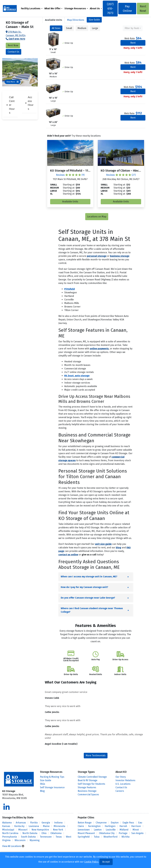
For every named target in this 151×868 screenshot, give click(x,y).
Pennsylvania (10, 837)
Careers (120, 791)
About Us (95, 8)
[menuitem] (32, 8)
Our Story (121, 777)
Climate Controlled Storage (92, 777)
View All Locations (13, 846)
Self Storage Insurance (52, 787)
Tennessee (46, 837)
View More (13, 82)
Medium (82, 28)
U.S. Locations (123, 784)
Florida (34, 823)
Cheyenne (101, 823)
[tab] (54, 20)
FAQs (43, 784)
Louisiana (34, 826)
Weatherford (111, 837)
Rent (133, 43)
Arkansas (21, 823)
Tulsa (97, 837)
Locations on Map (97, 217)
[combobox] (133, 28)
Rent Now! (143, 9)
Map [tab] (76, 20)
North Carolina (10, 833)
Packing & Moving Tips (52, 777)
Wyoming (35, 840)
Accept (106, 862)
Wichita (125, 837)
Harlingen (110, 826)
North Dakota (30, 833)
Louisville (111, 830)
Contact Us (13, 52)
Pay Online (127, 9)
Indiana (58, 823)
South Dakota (28, 837)
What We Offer (53, 8)
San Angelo (137, 833)
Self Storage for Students (91, 784)
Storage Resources (75, 8)
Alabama (7, 823)
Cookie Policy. (91, 862)
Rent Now (13, 45)
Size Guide (94, 20)
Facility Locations (31, 8)
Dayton (115, 823)
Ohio (44, 833)
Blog (42, 791)
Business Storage (87, 791)
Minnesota (59, 826)
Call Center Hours (10, 105)
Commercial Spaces (88, 794)
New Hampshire (40, 830)
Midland (124, 830)
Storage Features (87, 787)
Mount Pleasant (86, 833)
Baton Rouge (85, 823)
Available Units (70, 202)
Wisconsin (20, 840)
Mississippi (8, 830)
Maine (46, 826)
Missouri (23, 830)
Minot (136, 830)
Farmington (94, 826)
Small (69, 28)
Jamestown (84, 830)
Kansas (6, 826)
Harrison (136, 826)
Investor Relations (125, 780)
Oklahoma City (107, 833)
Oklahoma (56, 833)
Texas (59, 837)
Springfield (84, 837)
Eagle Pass (128, 823)
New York (58, 830)
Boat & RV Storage (88, 780)
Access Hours (29, 103)
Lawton (98, 830)
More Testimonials (96, 755)
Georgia (46, 823)
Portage (123, 833)
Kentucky (19, 826)
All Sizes (56, 28)
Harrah (123, 826)
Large (95, 28)
